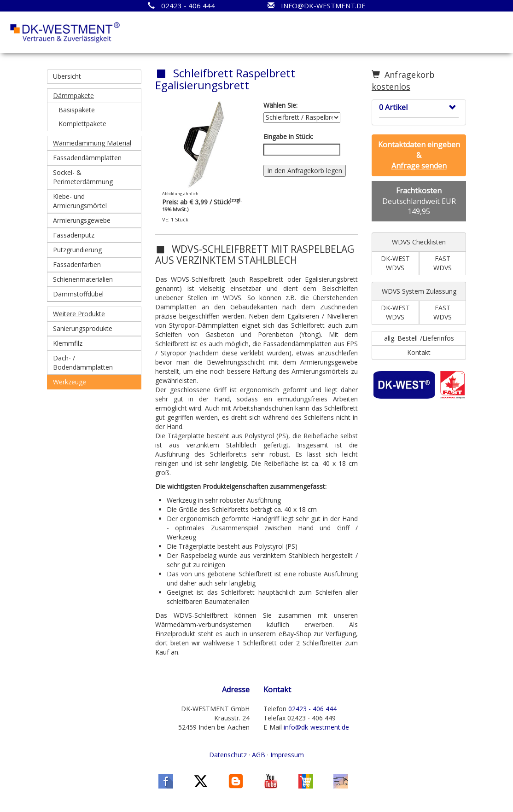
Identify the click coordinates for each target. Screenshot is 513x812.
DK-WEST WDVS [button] (395, 263)
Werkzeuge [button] (70, 382)
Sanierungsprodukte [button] (83, 328)
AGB (259, 755)
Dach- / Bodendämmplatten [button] (83, 362)
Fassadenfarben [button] (77, 264)
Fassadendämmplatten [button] (87, 158)
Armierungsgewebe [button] (82, 220)
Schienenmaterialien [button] (83, 279)
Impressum (287, 755)
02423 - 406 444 (312, 709)
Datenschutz (228, 755)
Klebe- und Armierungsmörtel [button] (80, 201)
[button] (94, 96)
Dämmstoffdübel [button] (78, 294)
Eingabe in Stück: (288, 136)
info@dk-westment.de (316, 727)
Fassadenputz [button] (74, 235)
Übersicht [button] (67, 76)
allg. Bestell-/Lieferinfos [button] (419, 338)
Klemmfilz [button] (68, 343)
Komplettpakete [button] (82, 124)
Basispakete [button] (77, 110)
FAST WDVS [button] (443, 263)
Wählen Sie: (280, 105)
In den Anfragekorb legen (305, 171)
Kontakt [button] (419, 352)
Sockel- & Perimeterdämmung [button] (83, 177)
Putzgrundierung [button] (77, 250)
